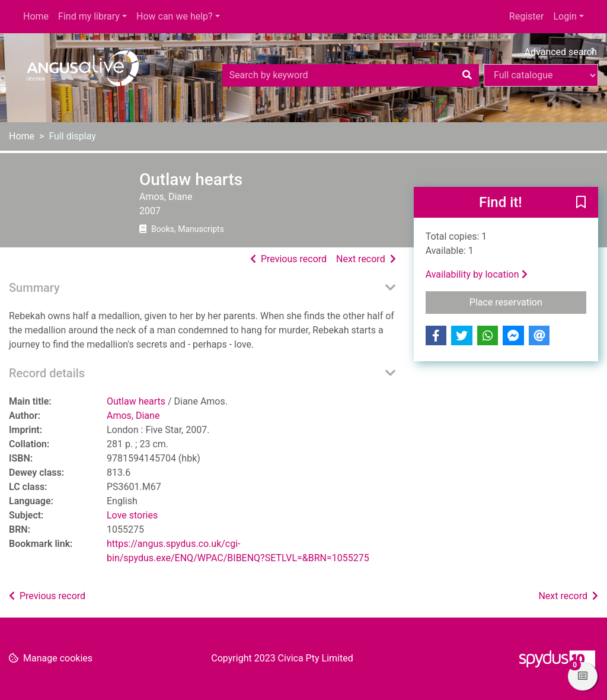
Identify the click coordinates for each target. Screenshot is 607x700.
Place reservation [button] (528, 301)
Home (36, 16)
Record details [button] (47, 373)
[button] (581, 203)
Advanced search (561, 52)
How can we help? (175, 16)
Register (527, 16)
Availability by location (477, 274)
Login (565, 16)
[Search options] (541, 75)
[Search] (467, 75)
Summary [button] (34, 288)
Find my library (89, 16)
